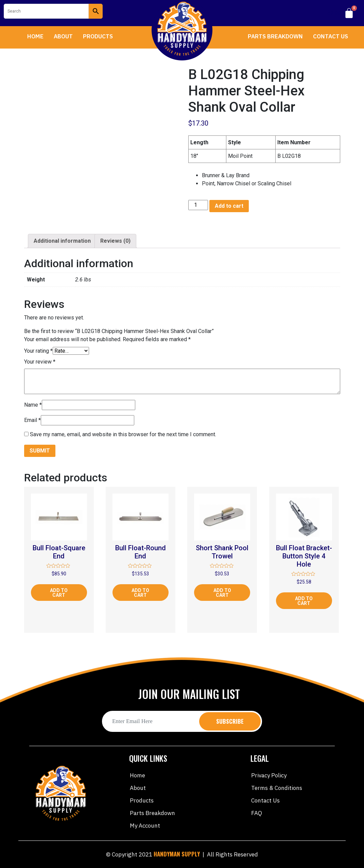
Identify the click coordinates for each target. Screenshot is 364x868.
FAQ (257, 813)
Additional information (62, 241)
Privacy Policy (269, 775)
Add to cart (229, 206)
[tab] (62, 241)
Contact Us (331, 36)
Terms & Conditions (277, 788)
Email (32, 420)
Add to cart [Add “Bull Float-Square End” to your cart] (59, 593)
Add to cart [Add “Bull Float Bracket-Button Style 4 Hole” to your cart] (304, 601)
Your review (40, 362)
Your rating (38, 351)
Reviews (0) (115, 241)
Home (35, 36)
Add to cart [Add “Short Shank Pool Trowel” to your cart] (222, 593)
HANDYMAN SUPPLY (177, 854)
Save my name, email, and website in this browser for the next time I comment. (123, 434)
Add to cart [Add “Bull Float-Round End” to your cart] (140, 593)
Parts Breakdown (275, 36)
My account (145, 826)
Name (33, 405)
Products (98, 36)
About (63, 36)
